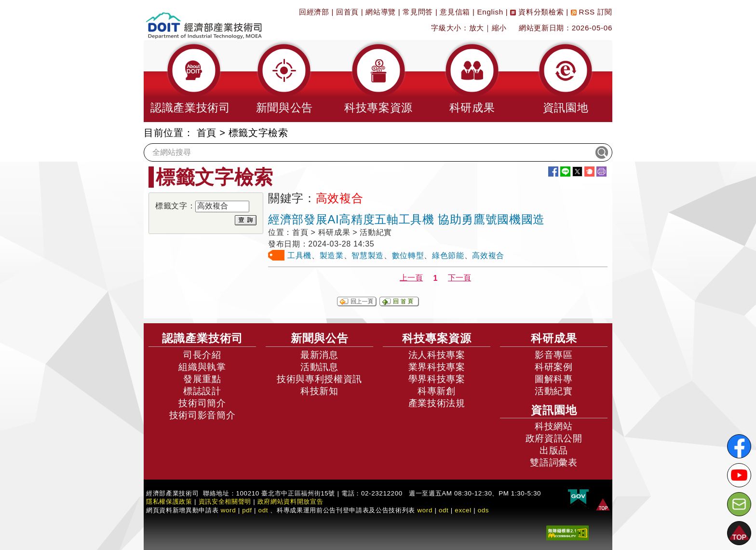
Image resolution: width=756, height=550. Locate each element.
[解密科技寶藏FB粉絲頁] (739, 446)
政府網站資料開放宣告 (290, 502)
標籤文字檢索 (258, 133)
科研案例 (554, 367)
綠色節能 (448, 255)
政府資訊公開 (554, 438)
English (490, 12)
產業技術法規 (437, 403)
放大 (477, 28)
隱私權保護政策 (169, 502)
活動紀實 (554, 391)
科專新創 (437, 391)
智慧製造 (368, 255)
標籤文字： (175, 206)
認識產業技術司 (202, 338)
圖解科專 (554, 379)
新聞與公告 (320, 338)
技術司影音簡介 (202, 415)
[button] (190, 81)
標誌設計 (202, 391)
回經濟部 (314, 12)
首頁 (207, 133)
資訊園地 (554, 410)
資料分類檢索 (537, 12)
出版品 (554, 450)
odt (263, 510)
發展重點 (202, 379)
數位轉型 (408, 255)
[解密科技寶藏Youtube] (739, 475)
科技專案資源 (437, 338)
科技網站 (554, 426)
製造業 (332, 255)
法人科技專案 (437, 355)
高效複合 (488, 255)
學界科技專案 (437, 379)
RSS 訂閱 (592, 12)
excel (463, 510)
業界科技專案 (437, 367)
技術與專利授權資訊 (319, 379)
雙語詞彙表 (553, 462)
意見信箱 (455, 12)
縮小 (499, 28)
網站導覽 (381, 12)
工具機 (299, 255)
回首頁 (347, 12)
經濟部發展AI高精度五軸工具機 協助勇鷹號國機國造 (406, 219)
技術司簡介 (202, 403)
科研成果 (554, 338)
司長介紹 (202, 355)
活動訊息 (319, 367)
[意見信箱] (739, 504)
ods (484, 510)
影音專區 (554, 355)
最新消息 (319, 355)
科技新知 (319, 391)
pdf (247, 510)
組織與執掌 (202, 367)
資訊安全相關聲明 (225, 502)
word (425, 510)
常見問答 (418, 12)
